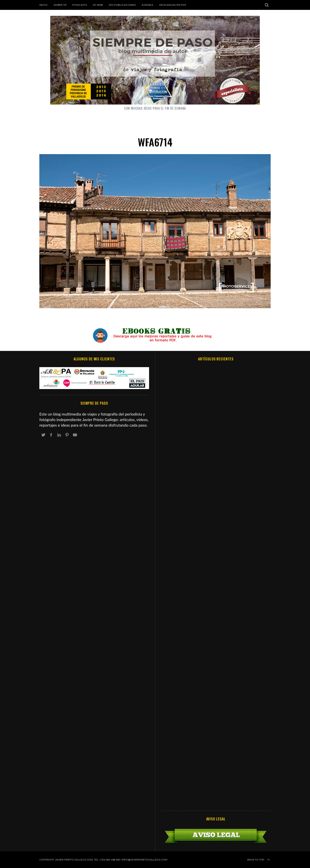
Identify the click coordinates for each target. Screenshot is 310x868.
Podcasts (80, 5)
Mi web (98, 5)
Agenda (148, 5)
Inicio (43, 5)
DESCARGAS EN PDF (173, 5)
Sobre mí (60, 5)
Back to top (259, 860)
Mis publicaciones (122, 5)
